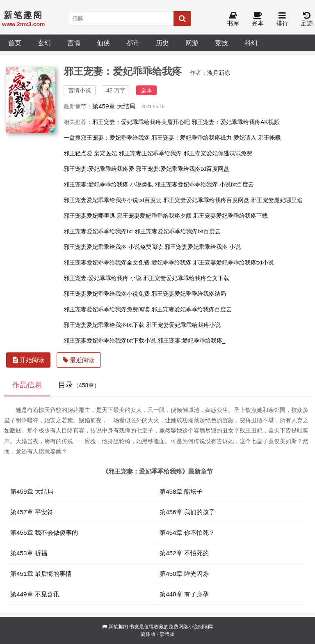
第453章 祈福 (29, 553)
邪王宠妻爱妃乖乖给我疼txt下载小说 (110, 340)
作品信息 (27, 385)
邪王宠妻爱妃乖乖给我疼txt (98, 231)
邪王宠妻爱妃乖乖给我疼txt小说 (234, 262)
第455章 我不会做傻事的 (44, 532)
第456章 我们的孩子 (187, 512)
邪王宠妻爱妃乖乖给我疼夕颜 (154, 216)
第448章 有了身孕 (184, 594)
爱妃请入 (245, 138)
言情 (74, 43)
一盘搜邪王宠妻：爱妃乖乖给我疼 (107, 138)
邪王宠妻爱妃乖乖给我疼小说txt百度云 (113, 200)
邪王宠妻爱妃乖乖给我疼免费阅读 (107, 309)
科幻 (251, 43)
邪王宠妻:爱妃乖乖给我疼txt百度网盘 (183, 169)
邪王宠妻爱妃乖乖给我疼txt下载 (104, 325)
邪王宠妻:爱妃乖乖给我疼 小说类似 (108, 184)
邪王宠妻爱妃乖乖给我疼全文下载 (186, 278)
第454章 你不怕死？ (187, 532)
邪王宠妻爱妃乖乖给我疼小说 (183, 325)
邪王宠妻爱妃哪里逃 (89, 216)
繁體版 (167, 634)
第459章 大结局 (114, 106)
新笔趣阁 (118, 627)
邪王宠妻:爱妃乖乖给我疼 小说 (103, 278)
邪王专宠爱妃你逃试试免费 (218, 153)
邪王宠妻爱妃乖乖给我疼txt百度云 (178, 231)
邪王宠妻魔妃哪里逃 (277, 200)
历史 (162, 43)
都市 (133, 43)
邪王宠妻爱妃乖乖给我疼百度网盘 (206, 200)
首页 (15, 43)
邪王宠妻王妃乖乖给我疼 (150, 153)
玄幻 (44, 43)
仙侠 (103, 43)
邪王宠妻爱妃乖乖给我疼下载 (231, 216)
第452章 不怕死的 (184, 553)
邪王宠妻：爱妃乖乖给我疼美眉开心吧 (141, 122)
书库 (233, 20)
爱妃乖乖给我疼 (171, 262)
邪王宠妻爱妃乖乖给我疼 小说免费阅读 (113, 247)
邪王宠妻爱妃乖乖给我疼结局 (189, 294)
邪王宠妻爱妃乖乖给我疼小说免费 (107, 294)
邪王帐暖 (269, 138)
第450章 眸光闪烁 (184, 574)
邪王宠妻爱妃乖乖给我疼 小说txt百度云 (204, 184)
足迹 (307, 20)
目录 (79, 385)
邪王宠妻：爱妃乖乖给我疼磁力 (192, 138)
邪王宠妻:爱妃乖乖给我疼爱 (99, 169)
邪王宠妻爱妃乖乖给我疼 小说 (203, 247)
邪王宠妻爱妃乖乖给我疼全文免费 (107, 262)
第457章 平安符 (32, 512)
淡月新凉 (219, 73)
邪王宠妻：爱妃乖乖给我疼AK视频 (236, 122)
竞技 (221, 43)
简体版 (148, 634)
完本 (258, 20)
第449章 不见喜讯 (35, 594)
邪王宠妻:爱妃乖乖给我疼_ (192, 340)
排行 (282, 20)
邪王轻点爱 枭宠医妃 (90, 153)
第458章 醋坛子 (181, 491)
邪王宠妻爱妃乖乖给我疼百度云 (192, 309)
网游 (192, 43)
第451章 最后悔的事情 (41, 574)
